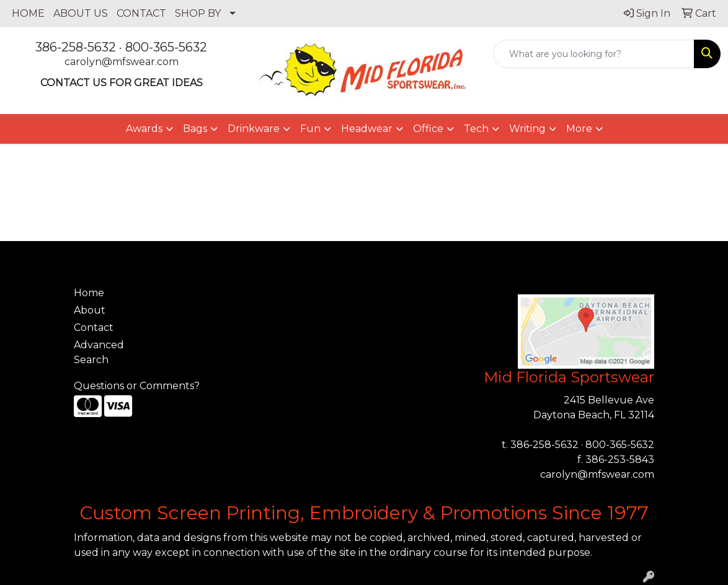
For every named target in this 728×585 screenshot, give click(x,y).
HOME (28, 13)
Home (89, 293)
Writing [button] (527, 129)
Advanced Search (99, 352)
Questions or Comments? (137, 386)
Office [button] (428, 129)
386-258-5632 (76, 47)
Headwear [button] (367, 129)
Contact (94, 328)
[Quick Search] (594, 54)
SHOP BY (198, 13)
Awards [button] (144, 129)
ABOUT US (81, 13)
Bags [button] (195, 129)
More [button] (579, 129)
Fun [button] (310, 129)
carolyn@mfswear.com (122, 62)
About (90, 310)
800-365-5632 (166, 47)
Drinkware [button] (254, 129)
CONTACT (141, 13)
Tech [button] (476, 129)
